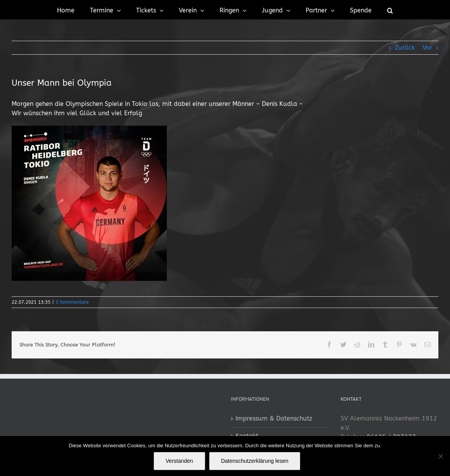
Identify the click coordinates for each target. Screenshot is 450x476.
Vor (427, 48)
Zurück (405, 48)
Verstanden (179, 461)
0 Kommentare (72, 302)
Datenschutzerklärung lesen (255, 461)
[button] (390, 10)
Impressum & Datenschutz (274, 418)
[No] (440, 456)
